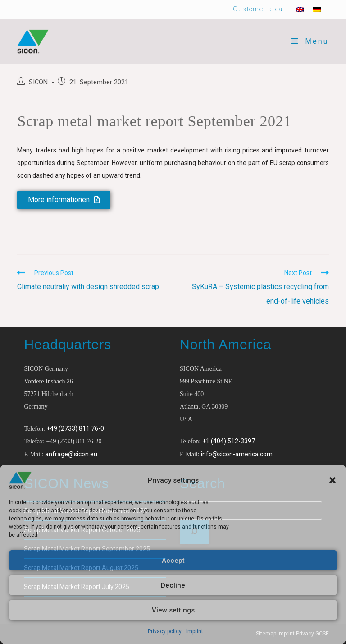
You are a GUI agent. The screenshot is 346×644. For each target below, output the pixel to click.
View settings (173, 610)
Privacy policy (165, 631)
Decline (173, 585)
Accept (173, 561)
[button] (332, 480)
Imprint (195, 631)
